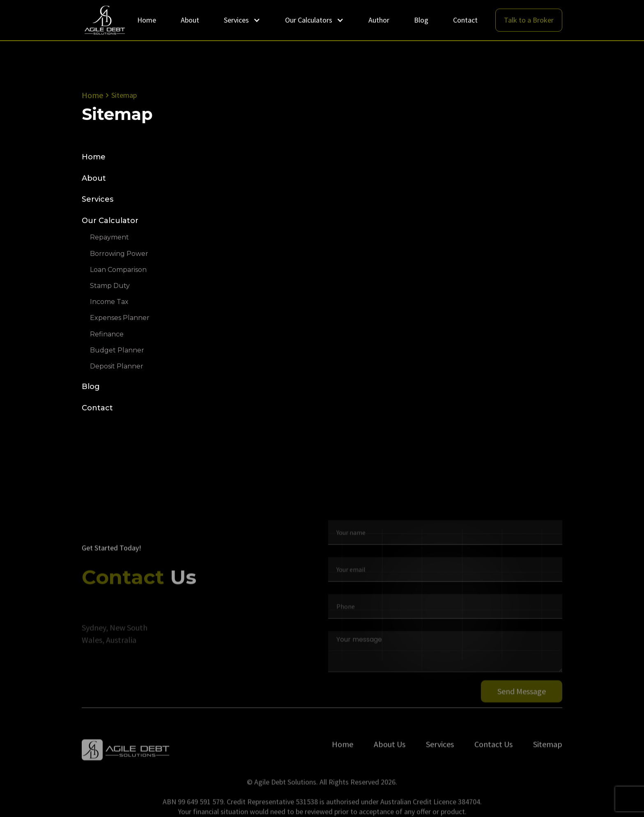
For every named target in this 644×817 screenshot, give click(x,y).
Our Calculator (110, 221)
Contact (465, 20)
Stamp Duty (110, 286)
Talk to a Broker (529, 20)
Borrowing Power (119, 254)
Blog (421, 20)
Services (236, 20)
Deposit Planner (117, 366)
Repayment (109, 238)
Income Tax (109, 302)
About (190, 20)
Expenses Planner (120, 318)
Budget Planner (117, 350)
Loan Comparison (118, 270)
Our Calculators (309, 20)
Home (147, 20)
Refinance (107, 334)
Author (379, 20)
